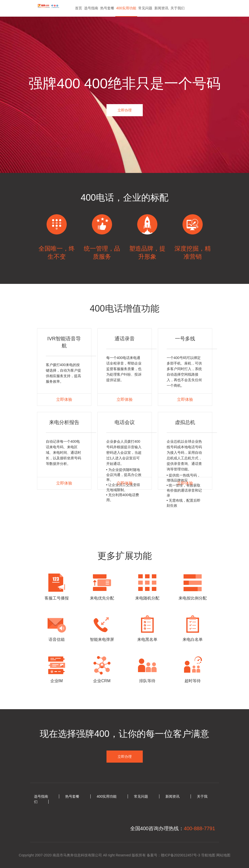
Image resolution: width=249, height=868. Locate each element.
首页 (79, 8)
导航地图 (208, 855)
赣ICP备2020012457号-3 (181, 855)
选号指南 (91, 8)
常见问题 (145, 8)
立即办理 (125, 110)
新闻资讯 (161, 8)
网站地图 (223, 855)
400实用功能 (126, 8)
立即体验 (64, 399)
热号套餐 (107, 8)
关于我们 (177, 8)
